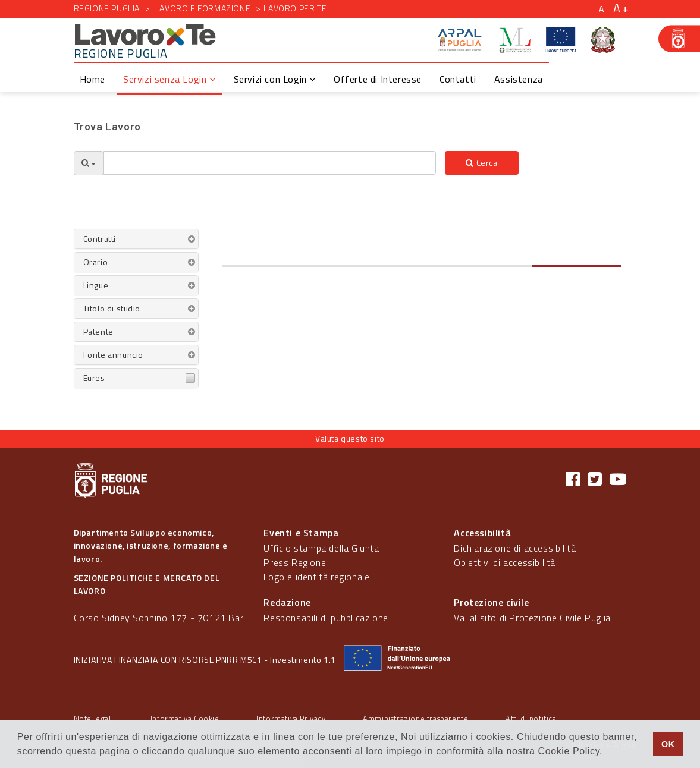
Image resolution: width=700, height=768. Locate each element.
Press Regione (295, 562)
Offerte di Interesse (378, 79)
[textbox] (270, 163)
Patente (98, 331)
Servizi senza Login (169, 79)
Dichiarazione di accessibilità (515, 548)
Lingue (96, 285)
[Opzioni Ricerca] (89, 163)
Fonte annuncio (113, 355)
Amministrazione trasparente (415, 719)
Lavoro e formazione (203, 8)
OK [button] (668, 744)
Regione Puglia (107, 8)
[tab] (136, 239)
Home (92, 79)
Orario (96, 262)
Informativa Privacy (291, 719)
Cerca (481, 163)
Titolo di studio (112, 308)
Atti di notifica (531, 719)
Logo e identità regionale (316, 577)
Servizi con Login (275, 79)
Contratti (100, 239)
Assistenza (519, 79)
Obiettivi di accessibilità (505, 562)
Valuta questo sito (350, 438)
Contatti (458, 79)
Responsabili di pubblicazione (326, 618)
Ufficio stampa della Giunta (321, 548)
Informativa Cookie (185, 719)
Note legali (94, 719)
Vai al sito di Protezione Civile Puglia (532, 618)
